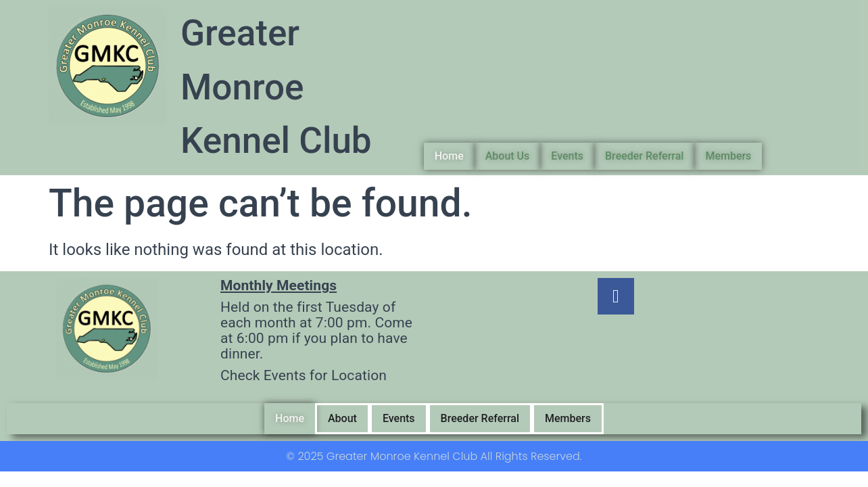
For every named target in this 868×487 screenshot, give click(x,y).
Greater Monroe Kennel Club (276, 87)
